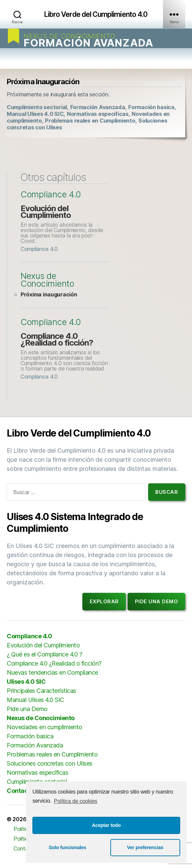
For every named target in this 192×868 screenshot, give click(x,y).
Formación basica (151, 107)
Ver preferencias (145, 847)
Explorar (104, 601)
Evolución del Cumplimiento (46, 212)
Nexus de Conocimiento (69, 36)
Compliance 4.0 (51, 195)
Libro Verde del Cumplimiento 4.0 (96, 14)
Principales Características (42, 691)
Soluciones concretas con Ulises (50, 763)
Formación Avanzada (88, 43)
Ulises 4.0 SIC (26, 682)
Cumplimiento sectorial (37, 107)
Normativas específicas (98, 114)
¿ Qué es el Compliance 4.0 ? (44, 654)
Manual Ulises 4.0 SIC (35, 114)
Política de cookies (76, 801)
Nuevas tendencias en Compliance (52, 672)
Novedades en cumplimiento (45, 727)
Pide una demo (157, 601)
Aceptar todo (106, 825)
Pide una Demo (27, 709)
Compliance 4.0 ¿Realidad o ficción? (57, 339)
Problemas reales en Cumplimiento (90, 121)
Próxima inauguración (49, 294)
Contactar (21, 791)
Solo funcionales (67, 847)
